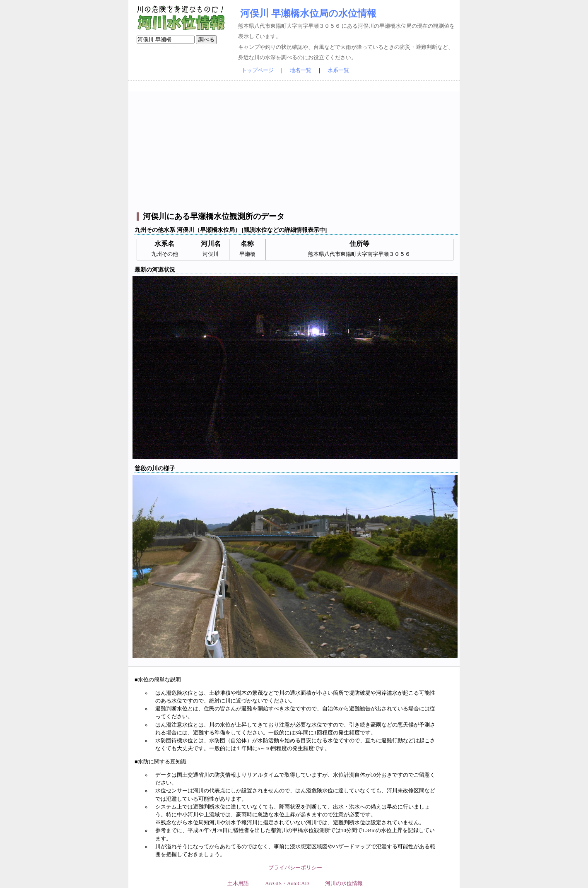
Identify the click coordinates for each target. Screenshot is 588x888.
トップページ (258, 70)
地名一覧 (301, 70)
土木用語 (238, 883)
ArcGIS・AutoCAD (287, 883)
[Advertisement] (295, 149)
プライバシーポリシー (295, 868)
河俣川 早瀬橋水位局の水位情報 (308, 13)
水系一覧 (338, 70)
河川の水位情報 (344, 883)
